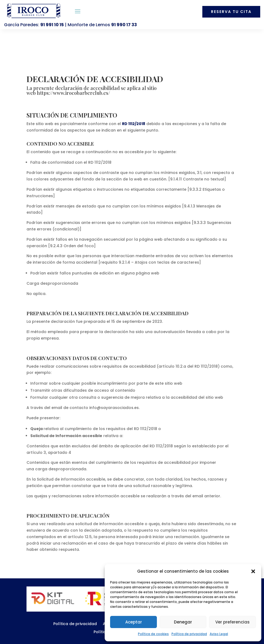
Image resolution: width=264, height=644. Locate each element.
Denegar (183, 622)
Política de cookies (153, 634)
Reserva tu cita (231, 12)
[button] (253, 571)
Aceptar (134, 622)
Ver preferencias (232, 622)
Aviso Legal (219, 634)
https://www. (51, 93)
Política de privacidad (189, 634)
